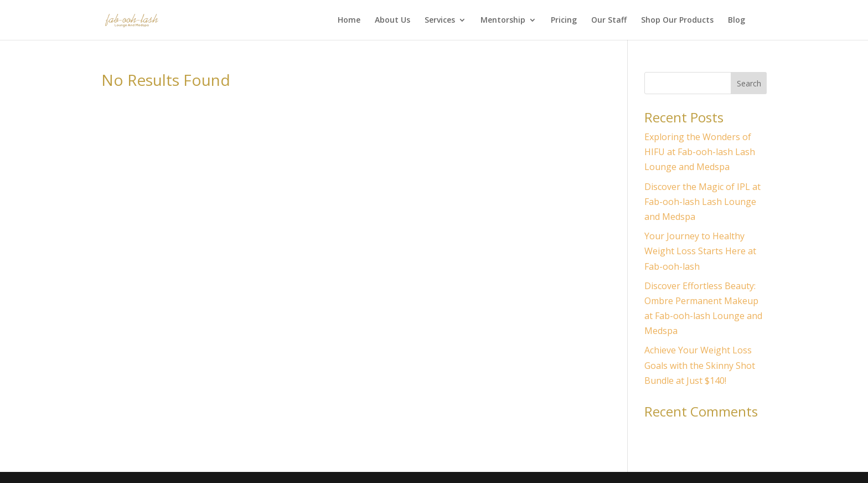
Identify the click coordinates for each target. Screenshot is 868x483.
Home (349, 20)
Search (749, 83)
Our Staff (609, 20)
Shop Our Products (677, 20)
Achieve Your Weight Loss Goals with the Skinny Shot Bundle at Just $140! (700, 365)
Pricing (564, 20)
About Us (392, 20)
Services (440, 20)
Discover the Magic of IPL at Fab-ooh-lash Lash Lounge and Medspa (702, 202)
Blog (737, 20)
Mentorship (503, 20)
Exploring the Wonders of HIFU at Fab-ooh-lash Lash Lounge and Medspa (700, 152)
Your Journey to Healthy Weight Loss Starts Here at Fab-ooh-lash (700, 251)
